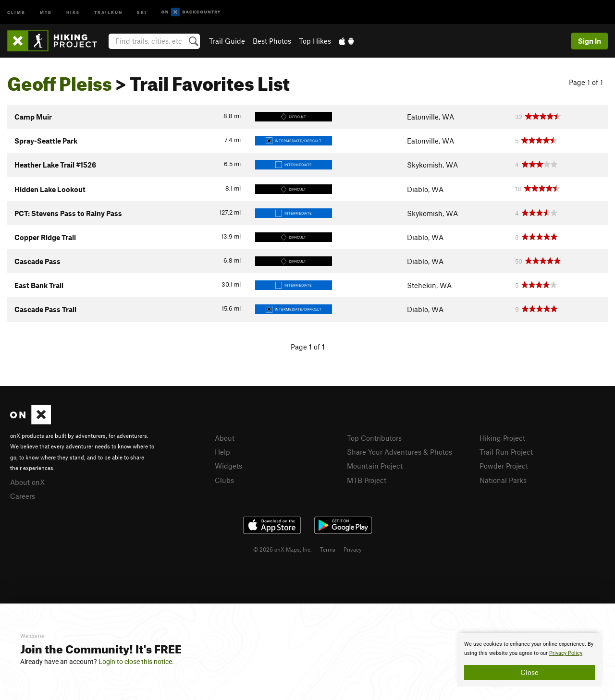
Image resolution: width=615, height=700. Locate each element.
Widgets (228, 466)
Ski (142, 12)
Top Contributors (374, 438)
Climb (16, 12)
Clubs (224, 480)
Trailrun (108, 12)
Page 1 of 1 (586, 82)
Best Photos (272, 41)
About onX (27, 482)
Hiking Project (502, 438)
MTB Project (367, 480)
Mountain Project (375, 466)
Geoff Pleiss (60, 80)
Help (222, 452)
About (225, 438)
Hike (73, 12)
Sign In (590, 41)
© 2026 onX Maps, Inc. (283, 549)
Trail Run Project (506, 452)
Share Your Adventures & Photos (400, 452)
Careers (23, 496)
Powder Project (504, 466)
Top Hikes (315, 41)
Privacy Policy (566, 653)
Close (529, 672)
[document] (529, 660)
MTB (46, 12)
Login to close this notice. (136, 662)
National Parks (503, 480)
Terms (328, 549)
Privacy (353, 549)
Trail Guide (227, 41)
